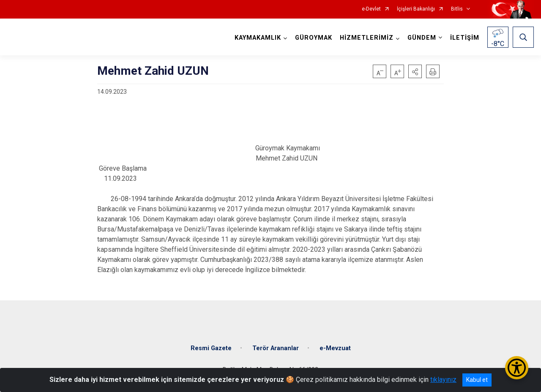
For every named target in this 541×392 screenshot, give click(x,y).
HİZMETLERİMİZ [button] (367, 38)
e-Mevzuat (335, 348)
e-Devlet (371, 9)
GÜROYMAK (314, 38)
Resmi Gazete (211, 348)
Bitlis (457, 9)
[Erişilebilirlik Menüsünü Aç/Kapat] (517, 368)
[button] (415, 71)
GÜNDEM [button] (422, 38)
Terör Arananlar (276, 348)
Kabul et (477, 380)
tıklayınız (443, 380)
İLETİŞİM (465, 38)
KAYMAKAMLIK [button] (258, 38)
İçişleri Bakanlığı (416, 9)
